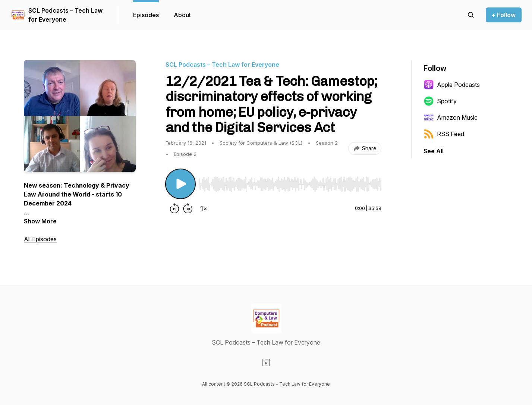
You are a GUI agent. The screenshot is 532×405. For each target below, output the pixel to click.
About (182, 15)
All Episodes (40, 239)
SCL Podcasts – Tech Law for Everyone (65, 15)
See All (434, 151)
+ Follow (504, 15)
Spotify (440, 101)
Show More (40, 221)
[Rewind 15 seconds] (174, 208)
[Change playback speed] (204, 208)
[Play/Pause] (180, 184)
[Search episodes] (471, 15)
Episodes (146, 15)
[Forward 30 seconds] (188, 208)
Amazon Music (451, 117)
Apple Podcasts (452, 85)
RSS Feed (444, 134)
